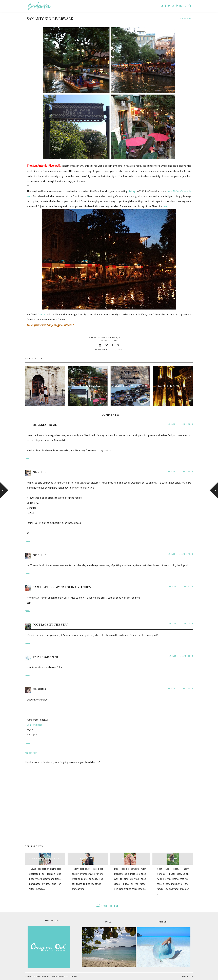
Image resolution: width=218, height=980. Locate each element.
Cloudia (40, 689)
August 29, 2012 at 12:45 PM (181, 554)
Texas (113, 349)
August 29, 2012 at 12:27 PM (181, 424)
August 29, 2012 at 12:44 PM (181, 471)
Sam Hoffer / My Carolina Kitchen (62, 587)
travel (120, 349)
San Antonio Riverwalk (88, 386)
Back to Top (188, 976)
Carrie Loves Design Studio (64, 976)
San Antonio (104, 349)
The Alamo (45, 386)
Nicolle (41, 314)
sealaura (36, 976)
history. (132, 191)
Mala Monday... (130, 859)
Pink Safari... (88, 859)
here (165, 206)
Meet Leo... (173, 859)
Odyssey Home (45, 425)
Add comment (31, 753)
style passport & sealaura (45, 859)
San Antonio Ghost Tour (173, 386)
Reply (28, 459)
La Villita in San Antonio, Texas (130, 386)
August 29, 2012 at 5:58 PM (181, 656)
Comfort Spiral (34, 725)
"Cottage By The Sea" (50, 624)
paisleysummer (45, 657)
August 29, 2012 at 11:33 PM (181, 688)
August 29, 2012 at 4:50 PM (181, 586)
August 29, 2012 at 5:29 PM (181, 624)
